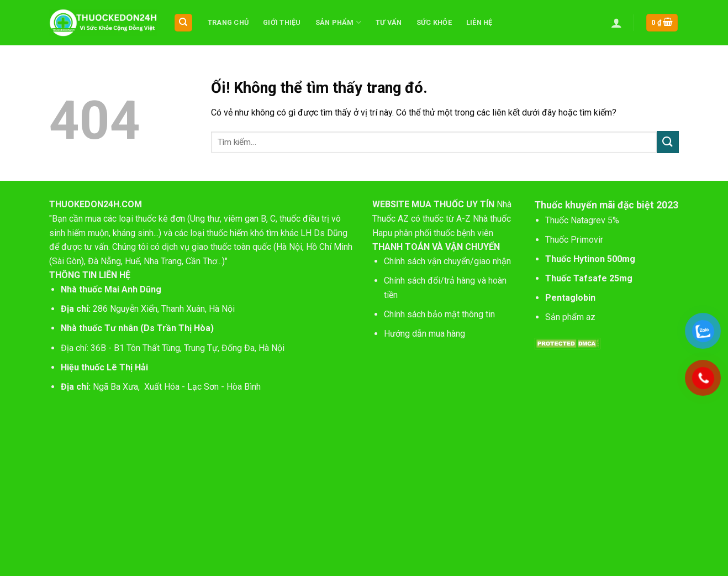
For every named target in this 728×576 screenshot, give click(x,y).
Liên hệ (479, 22)
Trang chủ (228, 22)
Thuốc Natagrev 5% (582, 220)
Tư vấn (389, 22)
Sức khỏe (434, 22)
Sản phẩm (339, 22)
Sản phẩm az (570, 317)
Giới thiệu (282, 22)
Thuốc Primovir (575, 240)
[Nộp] (668, 142)
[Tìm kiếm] (184, 23)
